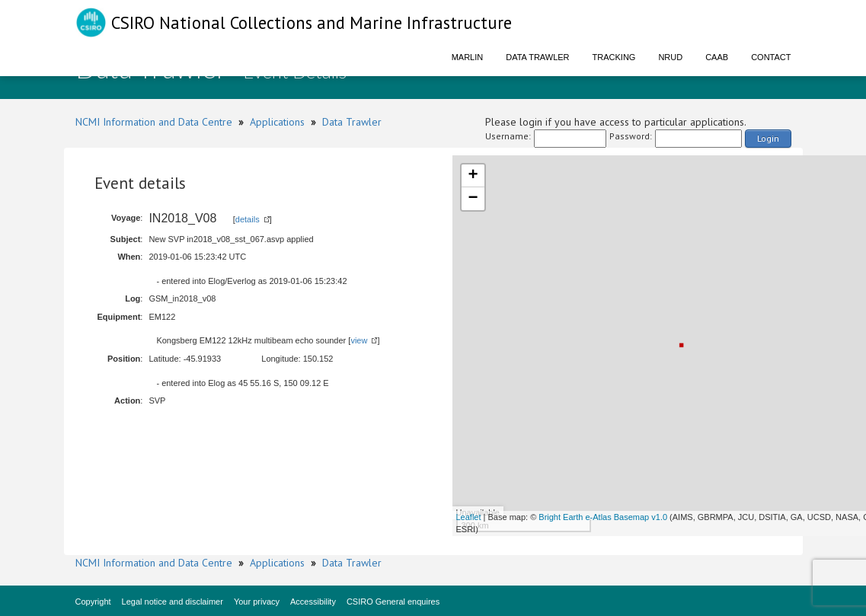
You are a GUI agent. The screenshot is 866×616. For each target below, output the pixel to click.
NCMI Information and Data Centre (154, 122)
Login (768, 138)
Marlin (468, 57)
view (359, 340)
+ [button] (473, 176)
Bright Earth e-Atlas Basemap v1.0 (603, 517)
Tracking (614, 57)
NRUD (670, 57)
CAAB (717, 57)
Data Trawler (537, 57)
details (248, 219)
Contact (771, 57)
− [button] (473, 199)
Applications (277, 122)
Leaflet (469, 517)
